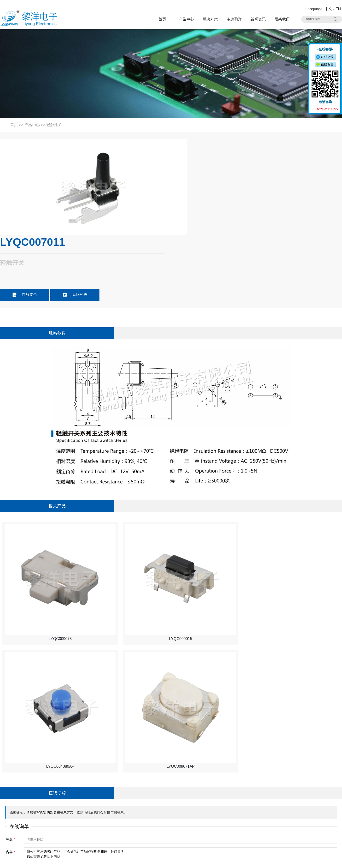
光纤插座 (103, 829)
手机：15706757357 (20, 820)
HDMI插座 (157, 810)
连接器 (209, 829)
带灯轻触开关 (106, 792)
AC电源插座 (159, 820)
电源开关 (210, 801)
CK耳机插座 (212, 820)
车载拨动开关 (267, 829)
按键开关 (264, 792)
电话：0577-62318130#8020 (27, 802)
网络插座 (210, 810)
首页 (162, 19)
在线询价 (203, 198)
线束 (153, 829)
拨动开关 (156, 801)
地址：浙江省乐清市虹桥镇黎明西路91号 (37, 793)
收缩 (305, 62)
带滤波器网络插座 (271, 810)
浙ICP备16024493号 (291, 861)
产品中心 (186, 19)
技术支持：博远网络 (325, 861)
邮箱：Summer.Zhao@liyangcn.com (33, 829)
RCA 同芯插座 (268, 820)
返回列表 (253, 198)
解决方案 (210, 19)
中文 (328, 9)
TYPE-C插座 (105, 810)
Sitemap (75, 861)
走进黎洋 (234, 19)
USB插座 (264, 801)
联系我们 (282, 19)
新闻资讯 (258, 19)
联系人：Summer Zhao (22, 811)
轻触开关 (54, 125)
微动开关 (103, 801)
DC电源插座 (105, 820)
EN (338, 9)
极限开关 (210, 792)
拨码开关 (103, 838)
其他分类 (156, 838)
